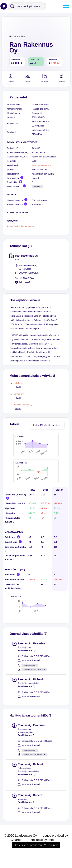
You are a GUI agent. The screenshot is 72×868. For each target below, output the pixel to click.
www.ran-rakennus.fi (41, 165)
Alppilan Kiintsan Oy (23, 405)
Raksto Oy (18, 383)
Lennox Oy (19, 394)
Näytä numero (30, 678)
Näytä (37, 187)
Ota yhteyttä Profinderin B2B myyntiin (36, 857)
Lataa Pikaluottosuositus (47, 425)
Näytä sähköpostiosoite (35, 682)
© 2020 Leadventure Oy (20, 848)
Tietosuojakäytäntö (41, 852)
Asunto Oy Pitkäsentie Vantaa (21, 226)
